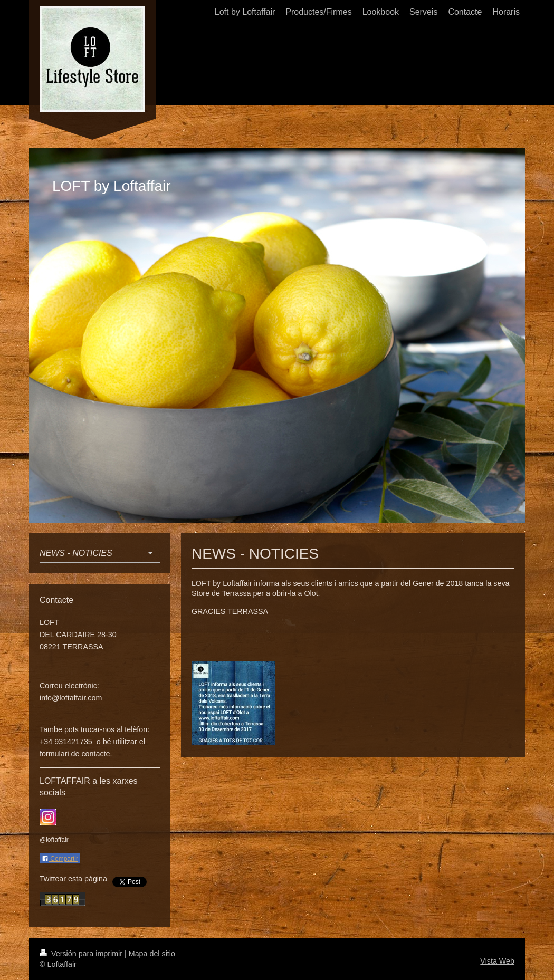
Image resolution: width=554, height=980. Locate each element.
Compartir (60, 859)
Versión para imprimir (82, 954)
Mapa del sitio (152, 954)
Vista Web (497, 961)
